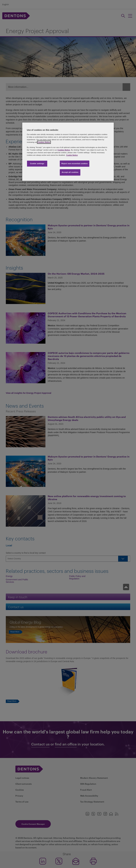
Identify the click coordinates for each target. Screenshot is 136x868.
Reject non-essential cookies (75, 164)
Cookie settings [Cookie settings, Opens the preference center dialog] (37, 164)
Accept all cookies (70, 172)
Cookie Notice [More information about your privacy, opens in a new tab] (72, 155)
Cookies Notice (44, 142)
